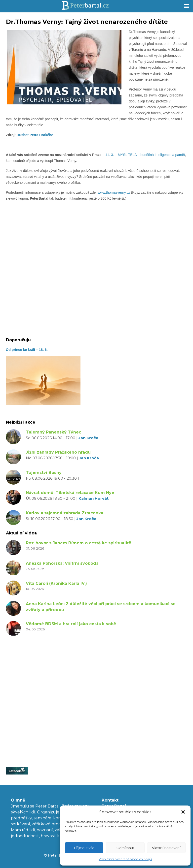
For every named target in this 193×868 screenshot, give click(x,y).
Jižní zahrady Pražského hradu (58, 452)
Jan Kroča (88, 438)
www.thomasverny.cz (114, 192)
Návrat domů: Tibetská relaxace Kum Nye (70, 493)
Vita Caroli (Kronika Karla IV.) (56, 583)
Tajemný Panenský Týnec (54, 432)
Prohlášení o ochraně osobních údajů (125, 859)
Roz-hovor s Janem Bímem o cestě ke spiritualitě (78, 543)
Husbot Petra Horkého (35, 135)
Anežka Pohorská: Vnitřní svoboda (62, 563)
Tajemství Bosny (44, 473)
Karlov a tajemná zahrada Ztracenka (65, 513)
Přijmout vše (84, 848)
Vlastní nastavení (166, 848)
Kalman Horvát (94, 498)
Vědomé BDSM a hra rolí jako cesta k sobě (71, 624)
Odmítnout (125, 848)
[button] (183, 812)
